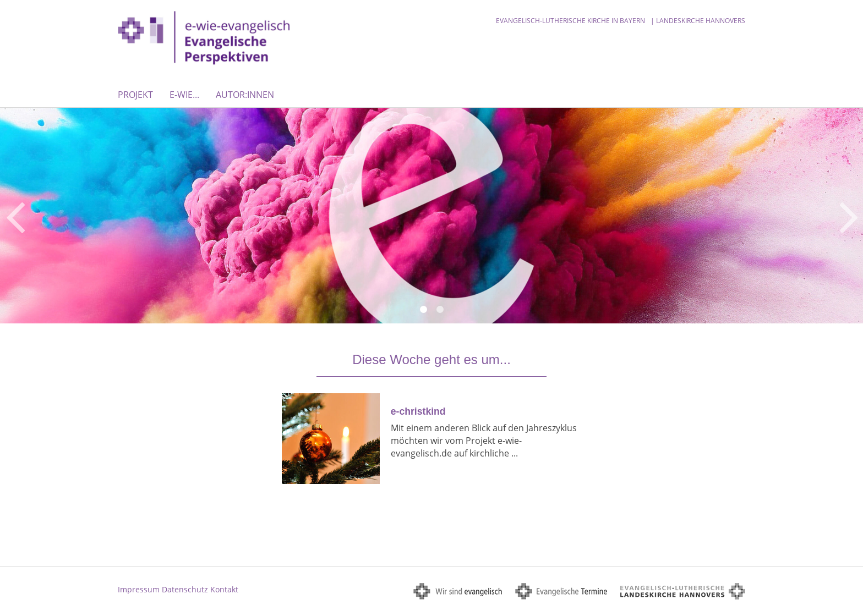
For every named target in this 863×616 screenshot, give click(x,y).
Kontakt (224, 589)
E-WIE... (184, 95)
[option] (431, 216)
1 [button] (423, 310)
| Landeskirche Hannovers (698, 21)
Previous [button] (15, 216)
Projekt (135, 95)
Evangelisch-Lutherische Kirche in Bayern (570, 21)
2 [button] (440, 310)
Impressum (139, 589)
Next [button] (849, 216)
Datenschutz (185, 589)
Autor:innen (245, 95)
